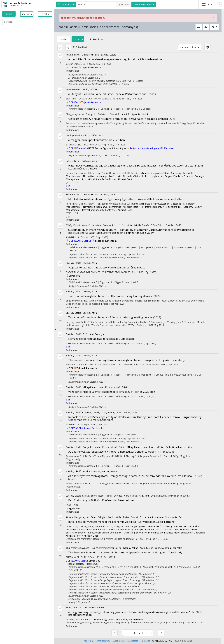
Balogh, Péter (98, 548)
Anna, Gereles (73, 89)
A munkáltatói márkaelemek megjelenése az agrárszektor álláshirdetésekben (116, 59)
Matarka (169, 148)
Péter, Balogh (98, 517)
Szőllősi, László (109, 55)
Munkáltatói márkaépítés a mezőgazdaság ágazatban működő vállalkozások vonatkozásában (126, 199)
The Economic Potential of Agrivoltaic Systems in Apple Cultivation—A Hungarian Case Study (125, 552)
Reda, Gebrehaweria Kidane (180, 447)
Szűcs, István (126, 225)
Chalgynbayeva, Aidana (78, 548)
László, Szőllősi (89, 89)
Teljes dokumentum (92, 67)
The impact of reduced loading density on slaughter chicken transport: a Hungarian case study (127, 360)
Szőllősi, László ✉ (75, 412)
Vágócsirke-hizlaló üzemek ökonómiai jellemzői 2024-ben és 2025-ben (112, 392)
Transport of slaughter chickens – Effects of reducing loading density (110, 317)
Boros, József (97, 496)
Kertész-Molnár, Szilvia (117, 387)
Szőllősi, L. (103, 114)
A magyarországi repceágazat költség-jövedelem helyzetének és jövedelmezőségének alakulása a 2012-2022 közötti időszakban (135, 613)
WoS (81, 241)
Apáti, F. (126, 114)
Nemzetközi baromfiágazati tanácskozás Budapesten (101, 339)
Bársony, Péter (110, 225)
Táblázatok (95, 39)
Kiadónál (82, 148)
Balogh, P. (91, 114)
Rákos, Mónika (157, 447)
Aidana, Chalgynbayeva (78, 517)
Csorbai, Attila (90, 263)
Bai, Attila (177, 548)
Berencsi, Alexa (121, 496)
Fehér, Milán (95, 225)
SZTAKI (169, 641)
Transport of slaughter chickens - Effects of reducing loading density (110, 296)
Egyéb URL (158, 148)
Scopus (88, 241)
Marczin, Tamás (110, 471)
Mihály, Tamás (142, 225)
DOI (71, 67)
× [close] (214, 18)
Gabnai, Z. (115, 114)
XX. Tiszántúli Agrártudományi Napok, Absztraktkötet (117, 619)
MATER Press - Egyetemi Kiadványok (107, 148)
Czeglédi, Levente (92, 447)
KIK (162, 641)
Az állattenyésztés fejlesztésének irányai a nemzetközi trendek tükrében (112, 452)
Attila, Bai (177, 517)
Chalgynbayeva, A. (75, 114)
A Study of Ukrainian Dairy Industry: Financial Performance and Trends (112, 94)
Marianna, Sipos (163, 517)
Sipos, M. (136, 114)
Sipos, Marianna (163, 548)
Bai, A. (146, 114)
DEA (76, 67)
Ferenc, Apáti (146, 517)
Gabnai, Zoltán (131, 548)
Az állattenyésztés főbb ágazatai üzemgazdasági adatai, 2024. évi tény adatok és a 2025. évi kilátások (131, 476)
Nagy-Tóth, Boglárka (149, 496)
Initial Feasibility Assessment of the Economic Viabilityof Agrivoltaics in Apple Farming (121, 522)
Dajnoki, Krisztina (91, 55)
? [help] (219, 5)
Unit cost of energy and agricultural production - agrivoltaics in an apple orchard (118, 119)
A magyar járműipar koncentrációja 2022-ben (97, 140)
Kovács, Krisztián (91, 471)
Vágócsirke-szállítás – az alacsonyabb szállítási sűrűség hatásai (107, 267)
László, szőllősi (114, 517)
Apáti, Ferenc (146, 548)
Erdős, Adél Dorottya (93, 334)
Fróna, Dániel (157, 225)
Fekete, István (73, 55)
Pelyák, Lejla (176, 496)
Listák (78, 39)
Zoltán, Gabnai (130, 517)
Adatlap (64, 39)
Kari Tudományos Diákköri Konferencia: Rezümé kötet (101, 500)
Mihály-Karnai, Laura (76, 225)
